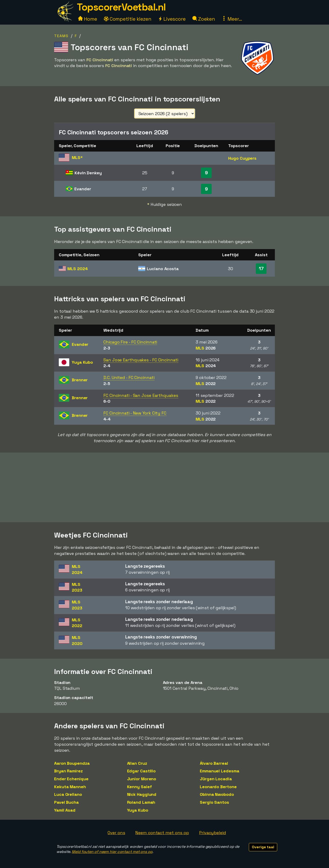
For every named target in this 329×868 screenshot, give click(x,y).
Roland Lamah (141, 802)
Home (88, 19)
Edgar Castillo (141, 771)
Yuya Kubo (138, 810)
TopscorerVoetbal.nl (121, 7)
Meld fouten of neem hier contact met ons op (112, 852)
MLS (77, 269)
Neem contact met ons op (162, 833)
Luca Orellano (68, 794)
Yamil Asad (65, 810)
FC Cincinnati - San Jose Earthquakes (141, 395)
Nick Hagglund (142, 794)
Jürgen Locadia (216, 779)
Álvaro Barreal (214, 763)
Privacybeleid (213, 833)
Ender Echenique (71, 779)
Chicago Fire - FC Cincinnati (130, 342)
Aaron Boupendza (72, 763)
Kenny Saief (140, 787)
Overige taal (263, 847)
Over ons (116, 833)
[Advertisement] (164, 487)
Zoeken (204, 19)
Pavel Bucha (66, 802)
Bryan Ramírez (68, 771)
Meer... (232, 19)
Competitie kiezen (128, 19)
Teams (61, 36)
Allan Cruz (137, 763)
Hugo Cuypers (242, 158)
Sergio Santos (214, 802)
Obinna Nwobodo (217, 794)
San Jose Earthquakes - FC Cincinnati (141, 360)
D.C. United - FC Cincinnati (129, 377)
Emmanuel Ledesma (219, 771)
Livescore (172, 19)
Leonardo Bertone (218, 787)
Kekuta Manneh (70, 787)
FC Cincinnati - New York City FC (135, 413)
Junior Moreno (142, 779)
